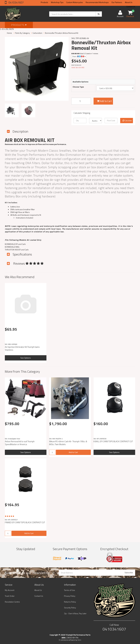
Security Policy (70, 608)
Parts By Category (22, 33)
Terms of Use (70, 590)
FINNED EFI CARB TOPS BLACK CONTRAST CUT (25, 522)
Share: (79, 56)
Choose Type (78, 87)
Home (9, 33)
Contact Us (39, 596)
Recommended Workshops (97, 2)
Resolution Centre (12, 602)
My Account (10, 590)
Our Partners (117, 2)
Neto (79, 640)
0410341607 (16, 2)
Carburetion (37, 33)
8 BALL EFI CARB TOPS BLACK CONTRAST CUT (113, 441)
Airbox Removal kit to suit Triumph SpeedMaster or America (20, 443)
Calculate (127, 120)
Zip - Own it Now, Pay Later (75, 613)
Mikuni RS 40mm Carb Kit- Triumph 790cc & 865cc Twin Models (68, 443)
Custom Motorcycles (75, 2)
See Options (26, 358)
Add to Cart (104, 101)
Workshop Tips (57, 2)
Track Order (10, 596)
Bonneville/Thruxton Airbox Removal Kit (62, 33)
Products (44, 2)
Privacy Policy (70, 596)
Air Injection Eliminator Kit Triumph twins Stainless (22, 348)
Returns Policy (70, 602)
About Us (129, 2)
